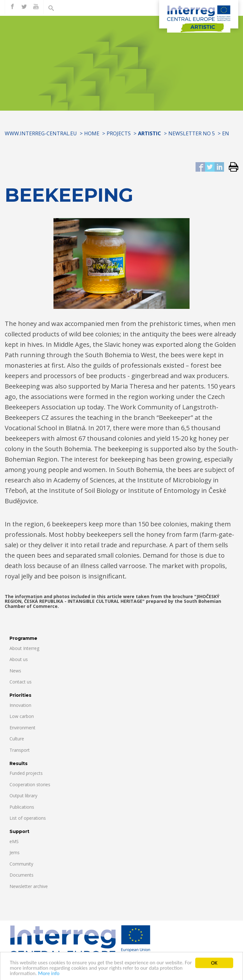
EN (226, 133)
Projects (119, 133)
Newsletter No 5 (192, 133)
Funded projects (26, 773)
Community (21, 864)
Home (92, 133)
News (15, 671)
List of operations (28, 818)
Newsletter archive (29, 886)
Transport (20, 750)
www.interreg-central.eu (41, 133)
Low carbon (22, 716)
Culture (17, 739)
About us (19, 659)
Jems (15, 852)
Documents (22, 875)
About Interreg (24, 648)
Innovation (20, 705)
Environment (22, 728)
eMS (14, 841)
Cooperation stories (30, 784)
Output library (23, 796)
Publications (22, 807)
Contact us (21, 682)
